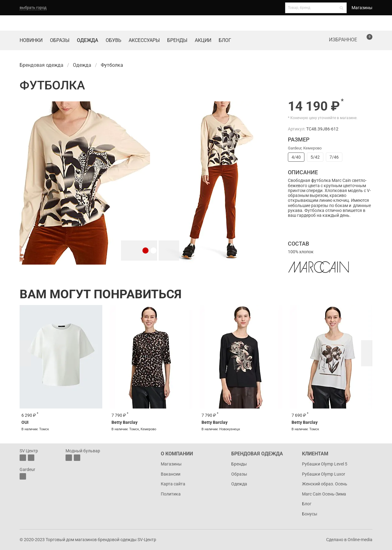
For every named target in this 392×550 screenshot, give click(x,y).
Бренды (177, 40)
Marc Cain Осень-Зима (324, 494)
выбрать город (33, 8)
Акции (203, 40)
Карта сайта (173, 484)
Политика (171, 494)
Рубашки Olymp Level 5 (325, 464)
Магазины (362, 8)
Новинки (31, 40)
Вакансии (171, 474)
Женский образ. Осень (325, 484)
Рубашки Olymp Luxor (324, 474)
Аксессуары (144, 40)
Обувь (113, 40)
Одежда (88, 40)
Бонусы (310, 514)
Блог (225, 40)
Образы (60, 40)
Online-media (360, 540)
